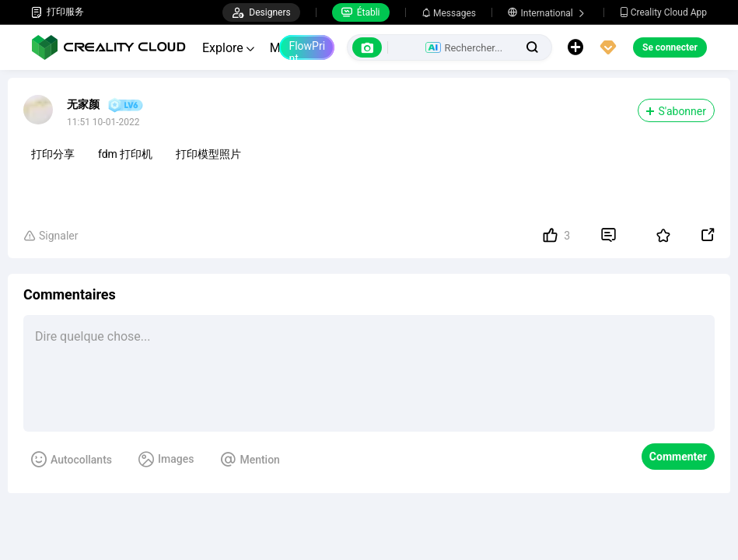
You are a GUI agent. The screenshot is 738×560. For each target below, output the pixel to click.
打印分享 (53, 154)
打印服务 (58, 12)
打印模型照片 (208, 154)
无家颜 (83, 104)
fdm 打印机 (125, 154)
